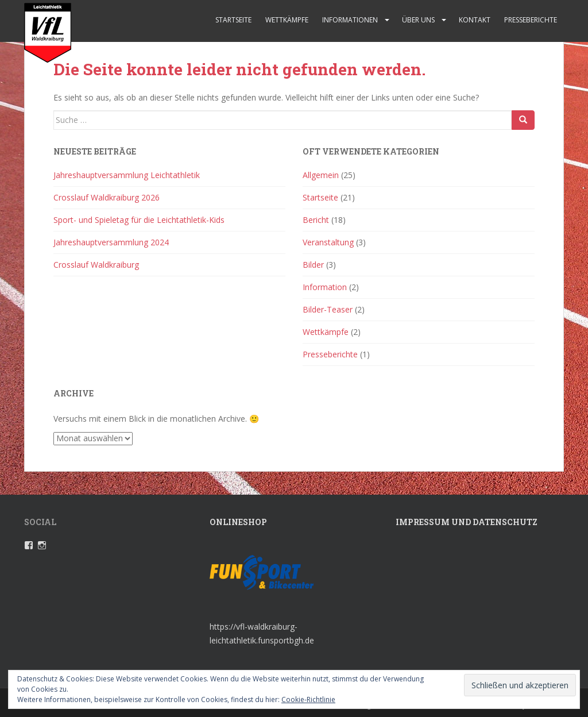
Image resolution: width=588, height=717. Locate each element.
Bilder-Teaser (328, 309)
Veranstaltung (328, 242)
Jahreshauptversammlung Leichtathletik (127, 175)
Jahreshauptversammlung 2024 (111, 242)
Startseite (233, 20)
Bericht (316, 220)
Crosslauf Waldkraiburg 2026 (107, 197)
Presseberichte (531, 20)
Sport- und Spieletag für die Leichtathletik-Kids (139, 220)
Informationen (350, 20)
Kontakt (475, 20)
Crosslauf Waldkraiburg (96, 265)
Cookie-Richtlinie (308, 699)
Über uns (418, 20)
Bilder (313, 265)
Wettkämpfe (287, 20)
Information (325, 287)
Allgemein (321, 175)
